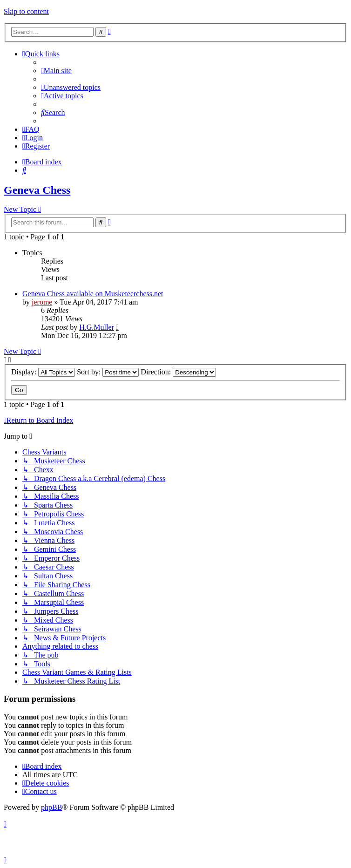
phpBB (51, 807)
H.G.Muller (97, 327)
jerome (42, 302)
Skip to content (26, 11)
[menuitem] (56, 71)
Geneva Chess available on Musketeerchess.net (93, 294)
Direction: (178, 372)
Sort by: (108, 372)
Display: (43, 372)
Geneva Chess (37, 190)
